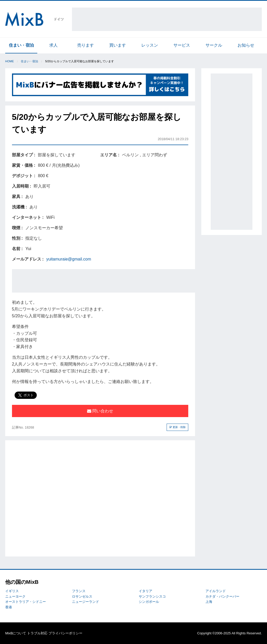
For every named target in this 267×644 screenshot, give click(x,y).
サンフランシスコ (152, 596)
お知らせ (246, 45)
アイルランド (216, 591)
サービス (182, 45)
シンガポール (149, 602)
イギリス (12, 591)
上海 (209, 602)
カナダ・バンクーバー (222, 596)
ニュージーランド (86, 602)
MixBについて (16, 633)
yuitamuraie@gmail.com (69, 259)
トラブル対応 (37, 633)
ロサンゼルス (82, 596)
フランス (79, 591)
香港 (9, 607)
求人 (53, 45)
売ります (86, 45)
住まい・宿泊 (21, 45)
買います (118, 45)
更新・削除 (177, 427)
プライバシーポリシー (65, 633)
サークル (214, 45)
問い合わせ (100, 411)
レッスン (150, 45)
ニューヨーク (15, 596)
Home (10, 61)
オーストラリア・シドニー (26, 602)
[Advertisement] (167, 19)
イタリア (145, 591)
